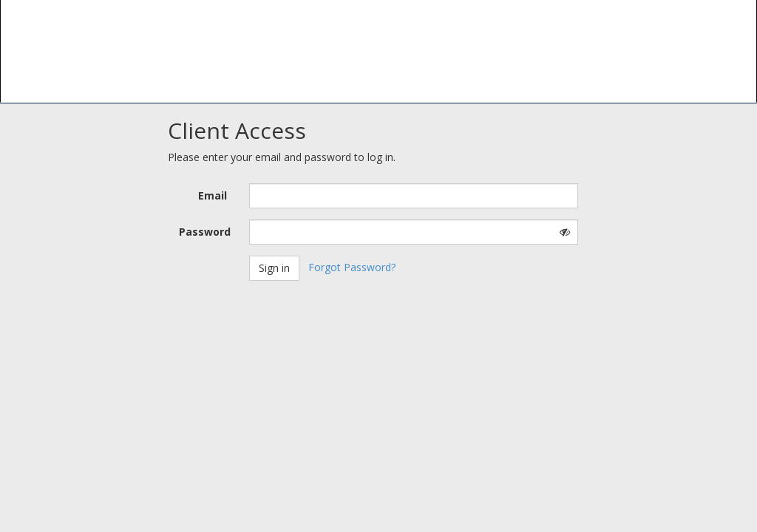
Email (213, 195)
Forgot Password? (352, 267)
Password (205, 232)
